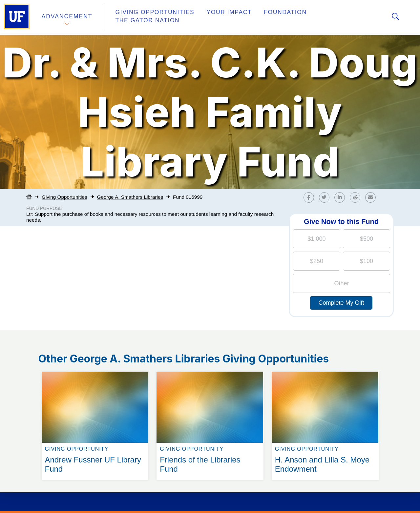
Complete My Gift (341, 303)
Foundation (271, 18)
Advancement (67, 18)
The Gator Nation (332, 18)
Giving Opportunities (149, 18)
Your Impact (219, 18)
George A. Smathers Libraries (130, 197)
